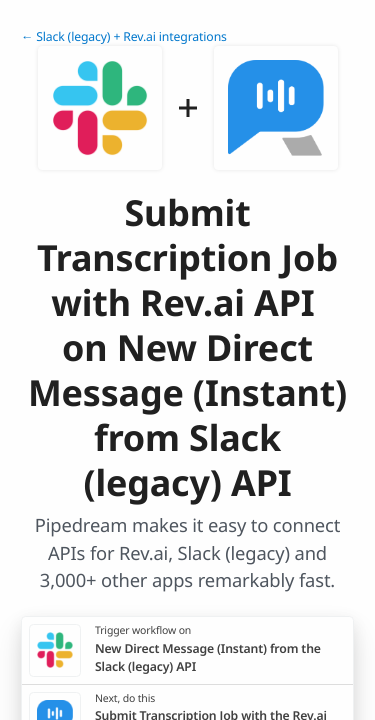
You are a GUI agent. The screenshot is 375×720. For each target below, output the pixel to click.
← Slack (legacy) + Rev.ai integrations (124, 36)
